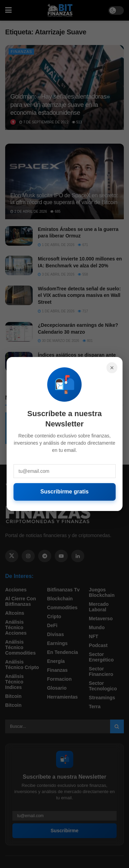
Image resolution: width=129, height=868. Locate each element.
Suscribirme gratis (64, 492)
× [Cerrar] (112, 368)
